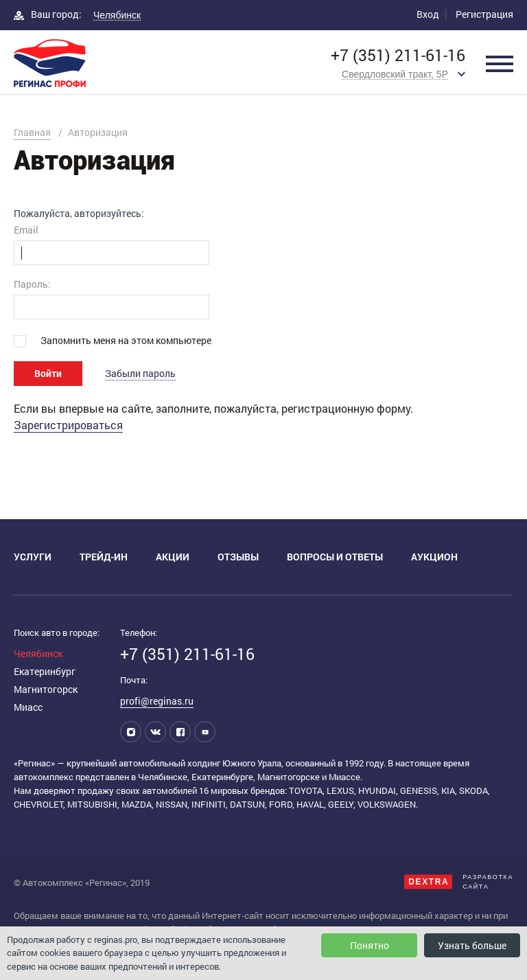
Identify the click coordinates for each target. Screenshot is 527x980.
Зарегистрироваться (68, 425)
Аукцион (434, 557)
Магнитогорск (46, 689)
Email (26, 230)
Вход (428, 14)
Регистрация (484, 14)
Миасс (28, 707)
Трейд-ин (104, 557)
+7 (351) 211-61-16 (398, 55)
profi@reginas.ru (157, 701)
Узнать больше (472, 945)
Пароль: (32, 284)
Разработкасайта (459, 882)
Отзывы (238, 557)
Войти (48, 373)
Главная (32, 132)
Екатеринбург (45, 671)
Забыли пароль (140, 373)
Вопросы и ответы (335, 557)
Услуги (33, 557)
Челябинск (38, 653)
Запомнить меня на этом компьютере (126, 340)
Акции (173, 557)
